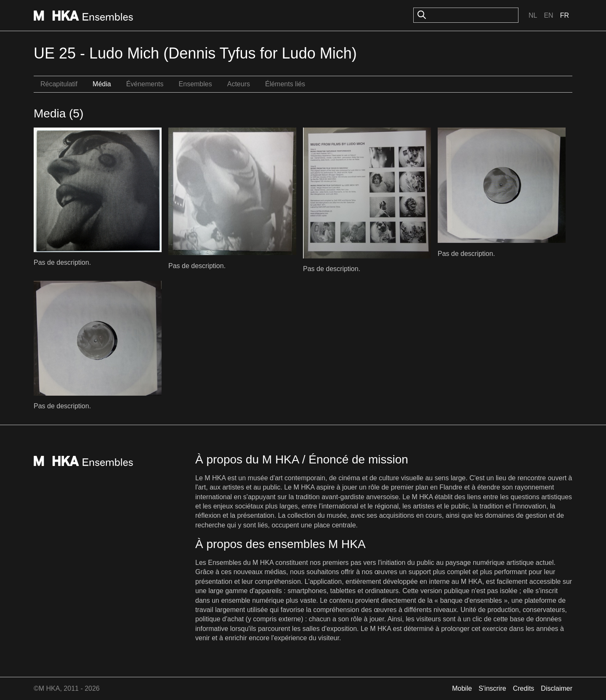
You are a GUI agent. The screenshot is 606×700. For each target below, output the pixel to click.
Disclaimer (557, 688)
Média (102, 84)
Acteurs (239, 84)
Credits (524, 688)
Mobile (462, 688)
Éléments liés (285, 84)
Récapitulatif (59, 84)
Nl (533, 15)
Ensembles (195, 84)
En (548, 15)
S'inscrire (492, 688)
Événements (145, 84)
